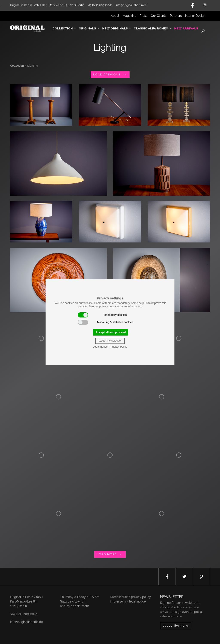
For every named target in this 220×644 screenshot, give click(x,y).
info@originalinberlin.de (131, 5)
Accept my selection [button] (110, 341)
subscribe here (176, 626)
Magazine (129, 16)
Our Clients (159, 16)
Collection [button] (65, 28)
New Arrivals (186, 28)
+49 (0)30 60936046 (24, 614)
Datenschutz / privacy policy (130, 597)
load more (110, 554)
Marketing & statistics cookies (105, 322)
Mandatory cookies (102, 315)
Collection (17, 66)
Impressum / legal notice (128, 601)
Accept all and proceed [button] (111, 332)
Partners (176, 16)
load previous (110, 74)
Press (144, 16)
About (115, 16)
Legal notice (100, 347)
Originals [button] (89, 28)
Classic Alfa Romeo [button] (153, 28)
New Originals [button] (117, 28)
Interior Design (195, 16)
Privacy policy (119, 347)
